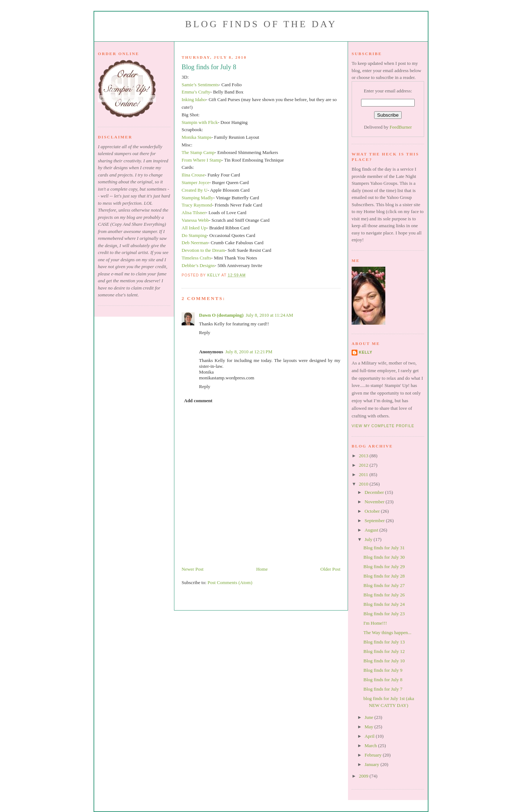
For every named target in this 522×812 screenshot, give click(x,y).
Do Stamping (194, 235)
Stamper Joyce (195, 182)
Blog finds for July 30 (384, 557)
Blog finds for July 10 (384, 661)
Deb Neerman (195, 243)
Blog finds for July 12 (384, 651)
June (370, 717)
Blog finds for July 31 (384, 548)
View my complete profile (383, 426)
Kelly (366, 352)
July (369, 539)
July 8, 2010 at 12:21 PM (249, 352)
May (370, 727)
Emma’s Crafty (196, 92)
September (375, 520)
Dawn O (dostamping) (221, 315)
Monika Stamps (196, 137)
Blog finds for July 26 (384, 595)
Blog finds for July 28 (384, 576)
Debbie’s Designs (198, 265)
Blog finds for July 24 (384, 604)
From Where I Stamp (202, 160)
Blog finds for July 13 (384, 642)
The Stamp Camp (198, 152)
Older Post (330, 569)
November (375, 502)
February (374, 755)
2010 (364, 484)
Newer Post (192, 569)
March (371, 746)
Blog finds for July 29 (384, 567)
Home (262, 569)
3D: (185, 77)
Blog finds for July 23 (384, 614)
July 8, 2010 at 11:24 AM (270, 315)
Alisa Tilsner (194, 213)
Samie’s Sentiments (200, 85)
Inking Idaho (194, 99)
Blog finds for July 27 (384, 585)
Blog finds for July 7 (383, 689)
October (373, 511)
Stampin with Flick (200, 122)
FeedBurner (401, 127)
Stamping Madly (197, 198)
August (372, 530)
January (373, 764)
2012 (364, 465)
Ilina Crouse (193, 175)
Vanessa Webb (195, 220)
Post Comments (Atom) (230, 582)
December (375, 492)
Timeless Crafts (196, 258)
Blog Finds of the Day (261, 24)
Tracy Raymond (197, 205)
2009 (364, 776)
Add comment (198, 401)
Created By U (194, 190)
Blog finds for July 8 (383, 680)
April (370, 736)
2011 (364, 474)
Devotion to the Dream (203, 250)
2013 (364, 456)
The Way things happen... (387, 632)
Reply (205, 332)
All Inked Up (194, 228)
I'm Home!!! (375, 623)
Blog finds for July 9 (383, 670)
